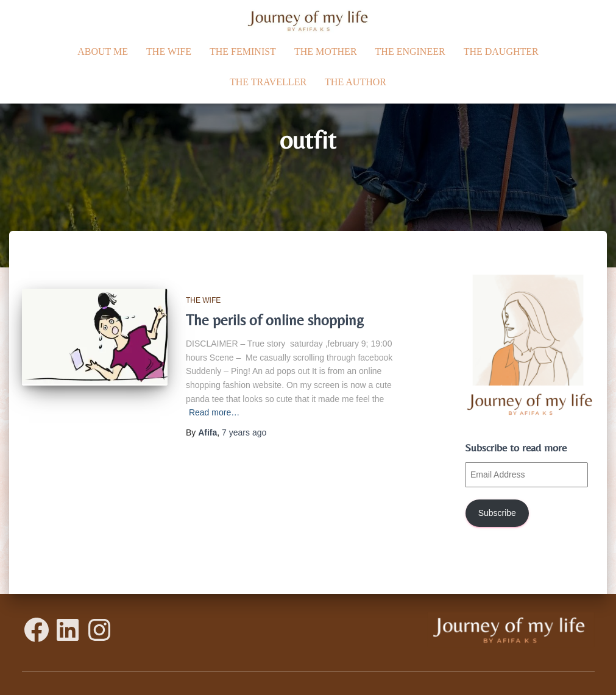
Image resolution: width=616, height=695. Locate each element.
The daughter (501, 51)
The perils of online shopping (275, 320)
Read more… (214, 412)
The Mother (326, 51)
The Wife (169, 51)
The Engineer (410, 51)
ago (244, 432)
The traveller (268, 82)
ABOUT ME (103, 51)
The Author (356, 82)
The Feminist (243, 51)
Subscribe (497, 513)
